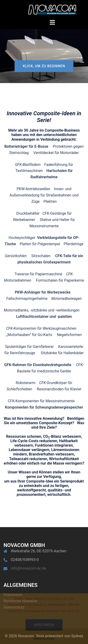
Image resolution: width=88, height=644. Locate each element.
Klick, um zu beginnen (44, 66)
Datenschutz (44, 638)
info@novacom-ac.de (29, 568)
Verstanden (44, 625)
